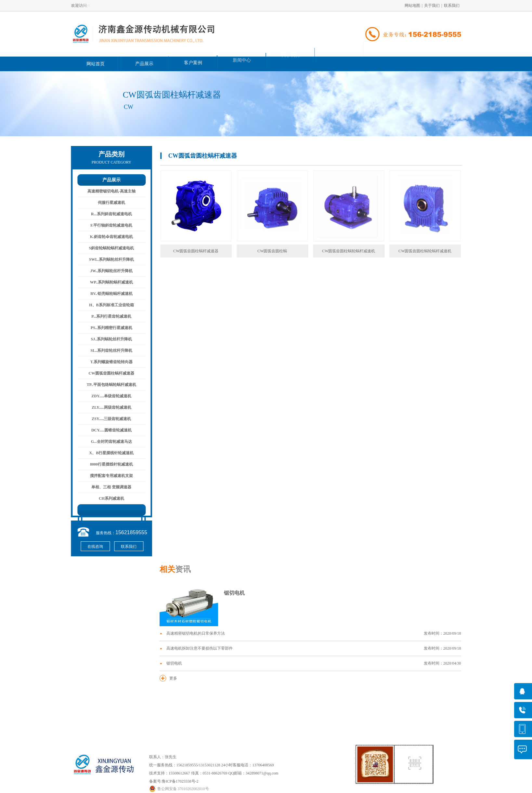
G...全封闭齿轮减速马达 (108, 442)
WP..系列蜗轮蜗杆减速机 (108, 282)
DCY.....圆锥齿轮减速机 (108, 430)
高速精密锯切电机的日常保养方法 (314, 634)
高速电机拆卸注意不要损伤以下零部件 (314, 648)
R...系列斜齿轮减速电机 (108, 214)
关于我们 (432, 6)
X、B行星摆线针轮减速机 (108, 453)
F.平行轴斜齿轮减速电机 (108, 225)
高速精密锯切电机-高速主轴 (108, 191)
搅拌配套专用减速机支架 (108, 476)
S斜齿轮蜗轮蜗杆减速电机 (108, 248)
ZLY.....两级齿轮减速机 (108, 407)
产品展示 (144, 63)
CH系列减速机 (108, 498)
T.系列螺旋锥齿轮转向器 (108, 362)
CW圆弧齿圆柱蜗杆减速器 (108, 373)
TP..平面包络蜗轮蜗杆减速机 (108, 385)
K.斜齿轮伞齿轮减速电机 (108, 237)
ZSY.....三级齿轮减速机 (108, 419)
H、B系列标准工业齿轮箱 (108, 305)
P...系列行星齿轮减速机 (108, 316)
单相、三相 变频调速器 (108, 487)
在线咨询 (92, 547)
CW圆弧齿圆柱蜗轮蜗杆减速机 (362, 251)
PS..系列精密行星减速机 (108, 328)
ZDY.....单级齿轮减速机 (108, 396)
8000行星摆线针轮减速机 (108, 464)
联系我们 (452, 6)
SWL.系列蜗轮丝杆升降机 (108, 259)
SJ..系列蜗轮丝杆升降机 (108, 339)
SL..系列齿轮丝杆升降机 (108, 350)
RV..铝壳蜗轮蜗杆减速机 (108, 294)
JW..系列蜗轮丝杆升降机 (108, 271)
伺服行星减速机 (108, 203)
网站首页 (96, 63)
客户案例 (193, 60)
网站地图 (412, 6)
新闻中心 (242, 55)
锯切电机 (234, 593)
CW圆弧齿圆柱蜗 (285, 251)
